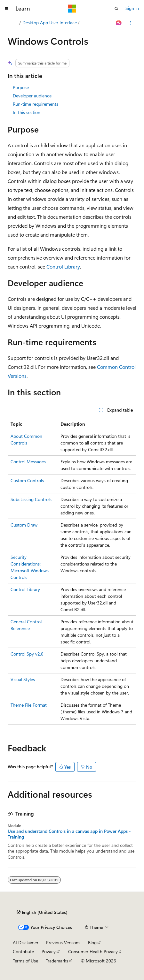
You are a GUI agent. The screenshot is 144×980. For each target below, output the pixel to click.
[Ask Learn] (119, 23)
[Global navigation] (6, 9)
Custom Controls (27, 480)
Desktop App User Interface (50, 23)
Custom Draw (24, 525)
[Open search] (116, 9)
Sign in (132, 8)
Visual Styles (23, 679)
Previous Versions (63, 942)
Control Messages (28, 462)
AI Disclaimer (26, 942)
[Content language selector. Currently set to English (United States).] (42, 912)
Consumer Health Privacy (93, 951)
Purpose (21, 87)
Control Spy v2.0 (27, 654)
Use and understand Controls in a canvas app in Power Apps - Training (69, 834)
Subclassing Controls (31, 499)
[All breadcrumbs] (13, 23)
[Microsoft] (72, 9)
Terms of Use (25, 961)
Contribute (23, 951)
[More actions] (131, 23)
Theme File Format (29, 705)
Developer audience (32, 96)
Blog (92, 942)
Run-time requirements (36, 104)
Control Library (63, 266)
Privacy (49, 951)
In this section (27, 112)
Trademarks (57, 961)
